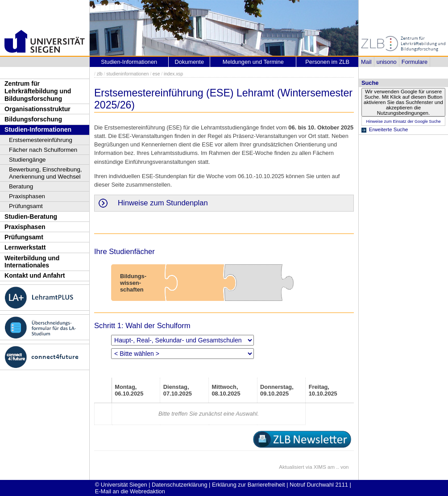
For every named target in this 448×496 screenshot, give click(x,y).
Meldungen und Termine (253, 62)
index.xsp (173, 74)
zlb (100, 74)
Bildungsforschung (33, 119)
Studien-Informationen (38, 129)
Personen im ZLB (327, 62)
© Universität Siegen (121, 485)
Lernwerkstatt (25, 247)
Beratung (21, 186)
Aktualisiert (291, 467)
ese (156, 74)
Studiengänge (27, 160)
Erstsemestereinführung (41, 140)
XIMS (320, 467)
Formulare (415, 62)
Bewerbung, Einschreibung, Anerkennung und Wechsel (46, 173)
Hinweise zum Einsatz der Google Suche (403, 121)
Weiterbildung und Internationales (32, 262)
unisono (387, 62)
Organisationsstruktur (37, 109)
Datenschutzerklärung (179, 485)
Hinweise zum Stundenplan (163, 203)
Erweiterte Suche (389, 129)
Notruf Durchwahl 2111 (319, 485)
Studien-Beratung (31, 217)
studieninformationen (127, 74)
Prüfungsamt (26, 206)
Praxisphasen (27, 196)
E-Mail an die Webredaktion (130, 491)
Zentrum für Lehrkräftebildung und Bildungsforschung (38, 91)
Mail (366, 62)
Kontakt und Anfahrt (35, 275)
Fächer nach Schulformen (43, 150)
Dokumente (189, 62)
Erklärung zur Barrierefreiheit (249, 485)
